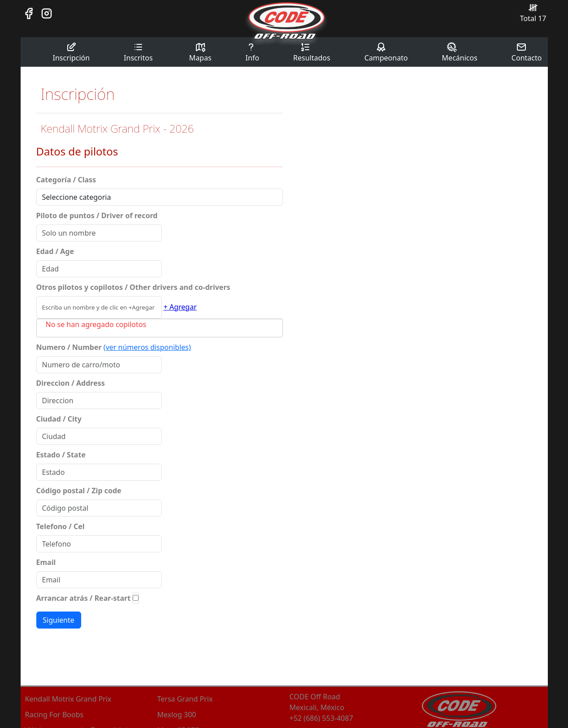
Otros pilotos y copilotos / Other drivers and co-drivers (133, 287)
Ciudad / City (59, 419)
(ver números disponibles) (147, 347)
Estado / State (61, 455)
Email (46, 562)
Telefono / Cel (61, 526)
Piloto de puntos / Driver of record (97, 215)
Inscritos (138, 52)
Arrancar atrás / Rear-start (84, 598)
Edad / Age (55, 251)
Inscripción (72, 52)
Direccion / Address (71, 383)
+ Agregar (180, 307)
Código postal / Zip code (79, 491)
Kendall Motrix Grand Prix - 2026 (117, 128)
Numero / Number (69, 347)
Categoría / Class (66, 180)
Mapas (200, 52)
